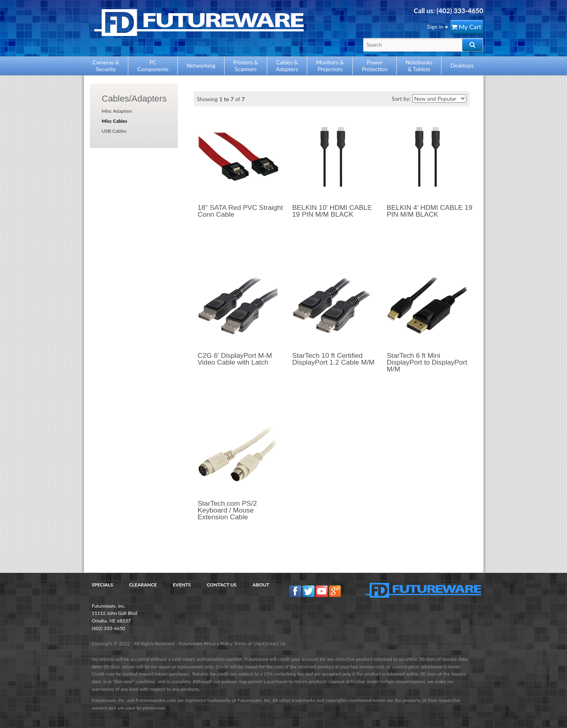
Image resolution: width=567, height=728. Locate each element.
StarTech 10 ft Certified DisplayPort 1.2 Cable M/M (333, 359)
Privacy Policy (218, 643)
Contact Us (222, 585)
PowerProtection (374, 66)
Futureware (191, 643)
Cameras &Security (106, 66)
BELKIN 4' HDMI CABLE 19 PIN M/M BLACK (430, 211)
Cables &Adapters (287, 66)
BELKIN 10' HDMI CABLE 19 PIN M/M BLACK (332, 211)
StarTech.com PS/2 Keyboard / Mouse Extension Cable (227, 510)
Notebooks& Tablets (419, 66)
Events (182, 585)
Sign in (435, 27)
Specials (102, 585)
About (261, 585)
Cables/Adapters (134, 99)
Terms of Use (247, 643)
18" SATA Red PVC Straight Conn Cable (241, 211)
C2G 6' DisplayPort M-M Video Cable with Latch (235, 359)
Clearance (143, 585)
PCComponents (153, 66)
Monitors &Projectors (330, 66)
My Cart (466, 27)
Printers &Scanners (246, 66)
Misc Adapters (117, 111)
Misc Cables (115, 121)
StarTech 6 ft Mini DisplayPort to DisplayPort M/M (427, 362)
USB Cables (114, 131)
